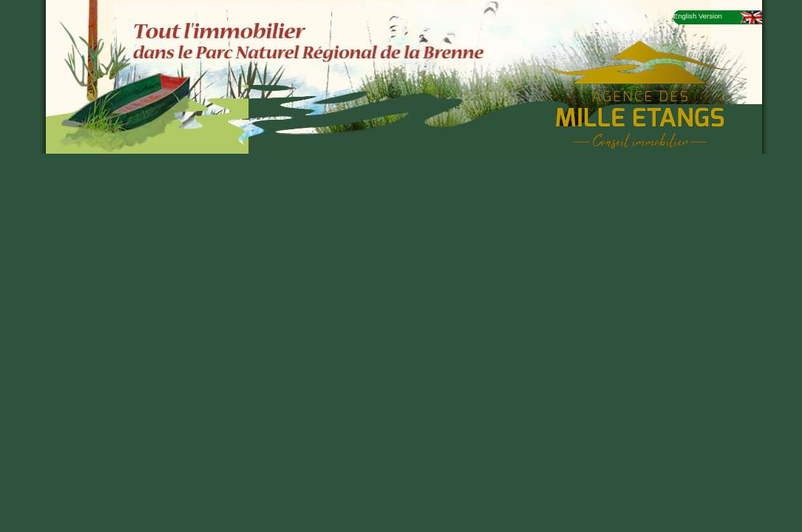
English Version (698, 16)
